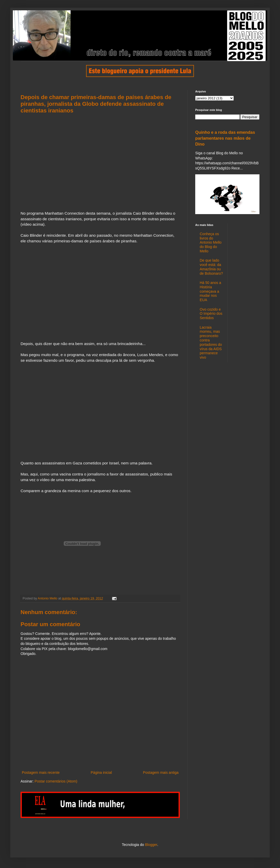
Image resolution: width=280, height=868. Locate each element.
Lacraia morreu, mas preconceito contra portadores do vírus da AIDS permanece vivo (211, 342)
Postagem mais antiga (161, 772)
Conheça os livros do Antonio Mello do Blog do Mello (211, 242)
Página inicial (101, 772)
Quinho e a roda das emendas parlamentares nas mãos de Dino (225, 138)
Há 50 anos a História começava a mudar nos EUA (211, 291)
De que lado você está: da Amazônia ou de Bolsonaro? (211, 267)
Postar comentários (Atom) (56, 781)
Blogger (151, 845)
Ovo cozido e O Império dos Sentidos (211, 314)
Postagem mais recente (41, 772)
